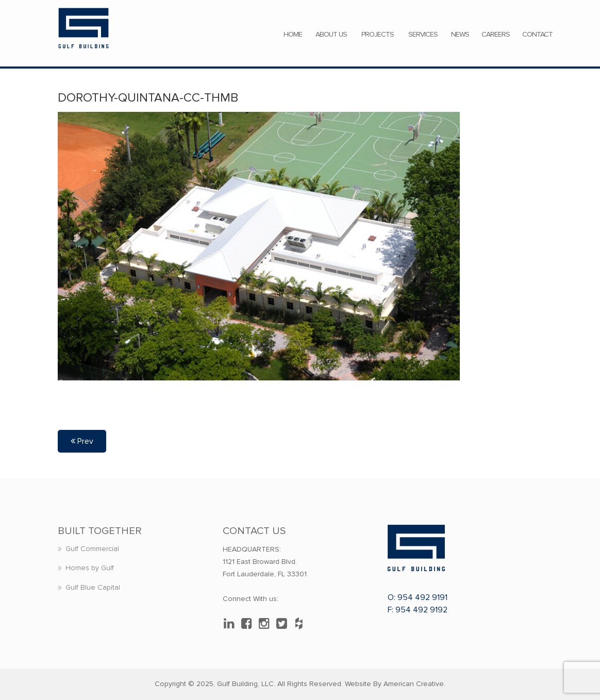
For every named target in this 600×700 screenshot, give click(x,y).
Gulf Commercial (92, 549)
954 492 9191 (422, 597)
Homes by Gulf (90, 568)
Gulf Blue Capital (93, 587)
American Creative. (414, 684)
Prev (82, 441)
